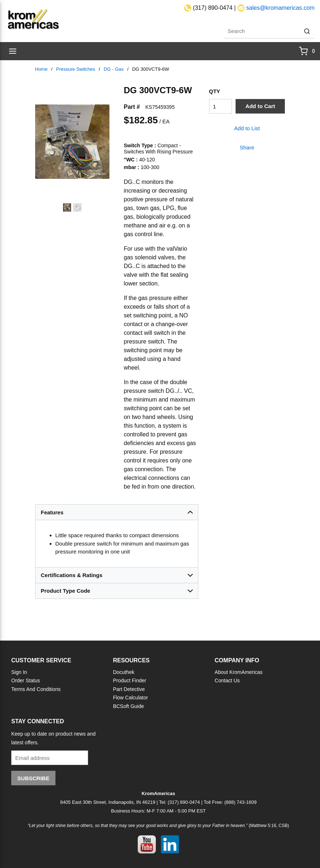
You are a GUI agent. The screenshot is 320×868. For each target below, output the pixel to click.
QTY (215, 91)
